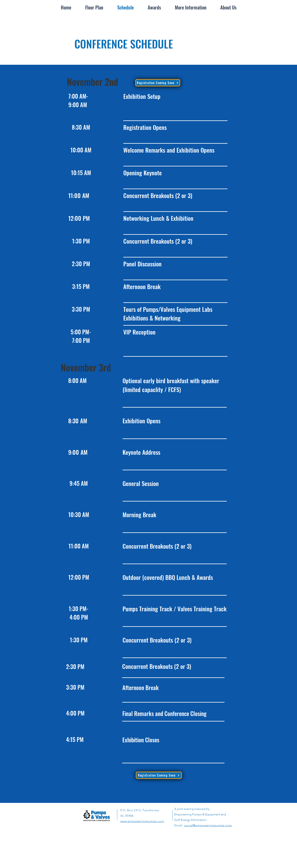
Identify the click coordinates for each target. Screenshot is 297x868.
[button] (191, 7)
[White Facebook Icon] (132, 850)
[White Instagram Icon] (154, 850)
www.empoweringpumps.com (142, 821)
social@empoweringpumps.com (208, 825)
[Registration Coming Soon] (158, 83)
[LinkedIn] (139, 850)
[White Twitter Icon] (146, 850)
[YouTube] (161, 850)
